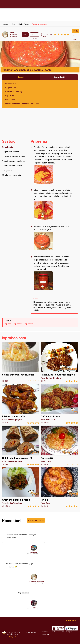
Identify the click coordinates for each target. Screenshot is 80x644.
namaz (31, 324)
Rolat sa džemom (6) (14, 92)
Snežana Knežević (14, 35)
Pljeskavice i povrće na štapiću (59, 362)
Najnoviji (21, 77)
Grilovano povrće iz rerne (21, 487)
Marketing (10, 634)
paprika (20, 324)
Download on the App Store (58, 628)
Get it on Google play (72, 628)
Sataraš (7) (59, 446)
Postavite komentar (36, 520)
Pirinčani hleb (11, 84)
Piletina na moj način (21, 404)
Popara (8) (9, 96)
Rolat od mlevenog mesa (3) (21, 446)
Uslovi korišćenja (30, 632)
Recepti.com (40, 4)
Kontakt (17, 634)
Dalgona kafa (11, 88)
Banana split (10, 100)
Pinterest (46, 635)
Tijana (34, 607)
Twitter (54, 632)
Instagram (69, 632)
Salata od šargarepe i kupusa (21, 362)
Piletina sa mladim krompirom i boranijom (22, 104)
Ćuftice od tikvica (59, 404)
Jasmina (34, 552)
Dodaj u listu (76, 31)
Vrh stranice (71, 620)
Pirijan (59, 487)
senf (10, 324)
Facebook (46, 632)
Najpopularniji (59, 77)
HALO (16, 637)
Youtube (61, 632)
